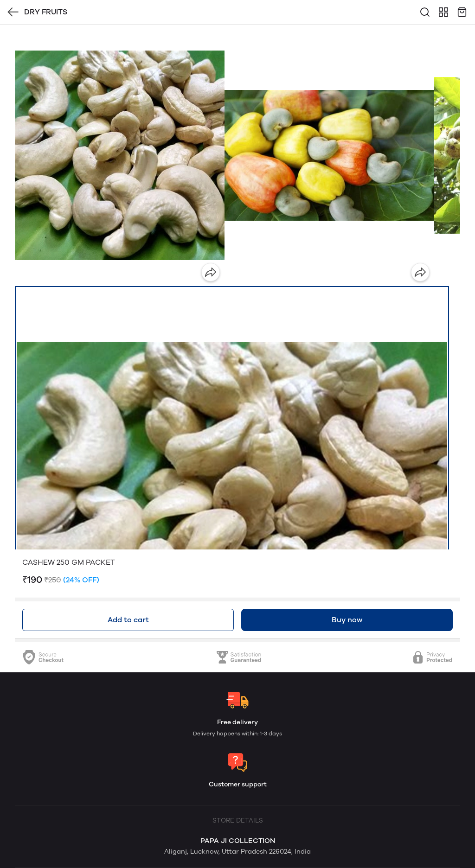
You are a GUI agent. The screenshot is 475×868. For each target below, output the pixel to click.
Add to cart (128, 620)
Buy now (347, 620)
